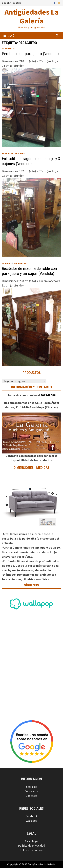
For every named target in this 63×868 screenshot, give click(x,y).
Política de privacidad (32, 846)
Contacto (32, 796)
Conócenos (32, 791)
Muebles (20, 153)
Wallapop (32, 821)
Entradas (7, 153)
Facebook (32, 816)
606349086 (48, 395)
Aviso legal (32, 841)
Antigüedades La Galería (32, 16)
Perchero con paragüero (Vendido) (30, 54)
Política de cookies (32, 850)
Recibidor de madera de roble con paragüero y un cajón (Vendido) (29, 271)
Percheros (8, 48)
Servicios (32, 787)
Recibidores (20, 263)
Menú (9, 36)
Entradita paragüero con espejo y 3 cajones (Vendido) (31, 161)
